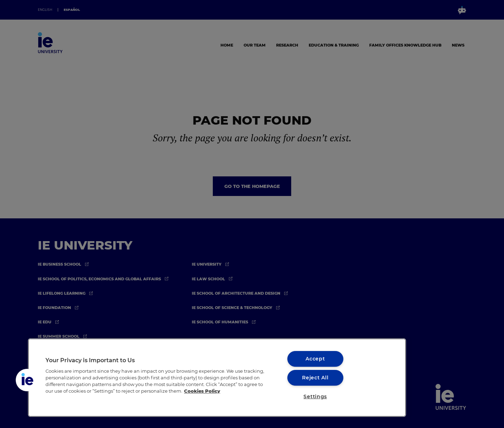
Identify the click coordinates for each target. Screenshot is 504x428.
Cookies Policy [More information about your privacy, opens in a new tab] (202, 391)
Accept (315, 359)
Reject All (315, 378)
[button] (27, 380)
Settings (315, 397)
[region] (217, 378)
